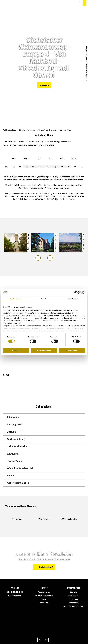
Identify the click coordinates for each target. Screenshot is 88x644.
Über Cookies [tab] (73, 299)
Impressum (73, 599)
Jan (6, 167)
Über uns (73, 592)
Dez (82, 167)
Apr (27, 167)
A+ (46, 640)
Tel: (8, 592)
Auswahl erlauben (44, 351)
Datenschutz (73, 603)
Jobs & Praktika (73, 596)
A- (40, 640)
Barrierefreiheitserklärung (73, 606)
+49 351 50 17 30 (16, 592)
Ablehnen (16, 351)
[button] (65, 3)
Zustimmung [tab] (15, 299)
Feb (13, 167)
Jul (47, 167)
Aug (54, 167)
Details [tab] (44, 299)
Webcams (44, 603)
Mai (34, 167)
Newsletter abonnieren (44, 596)
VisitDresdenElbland (10, 130)
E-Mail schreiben (15, 596)
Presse (44, 599)
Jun (41, 167)
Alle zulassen (72, 351)
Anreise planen (44, 592)
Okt (68, 167)
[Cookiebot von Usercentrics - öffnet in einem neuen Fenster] (75, 292)
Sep (61, 167)
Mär (20, 167)
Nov (75, 167)
